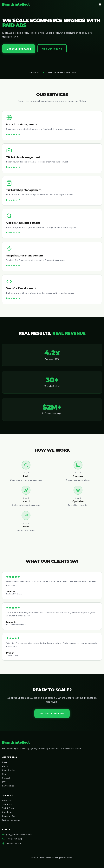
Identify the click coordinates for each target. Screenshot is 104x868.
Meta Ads (7, 800)
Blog (4, 774)
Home (5, 762)
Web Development (11, 820)
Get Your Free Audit (19, 49)
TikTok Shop (8, 808)
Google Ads (8, 812)
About (5, 766)
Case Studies (9, 770)
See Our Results (52, 49)
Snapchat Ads (9, 816)
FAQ (4, 782)
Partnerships (8, 786)
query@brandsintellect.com (17, 835)
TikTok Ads (7, 804)
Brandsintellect (16, 4)
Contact (6, 778)
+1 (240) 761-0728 (12, 839)
